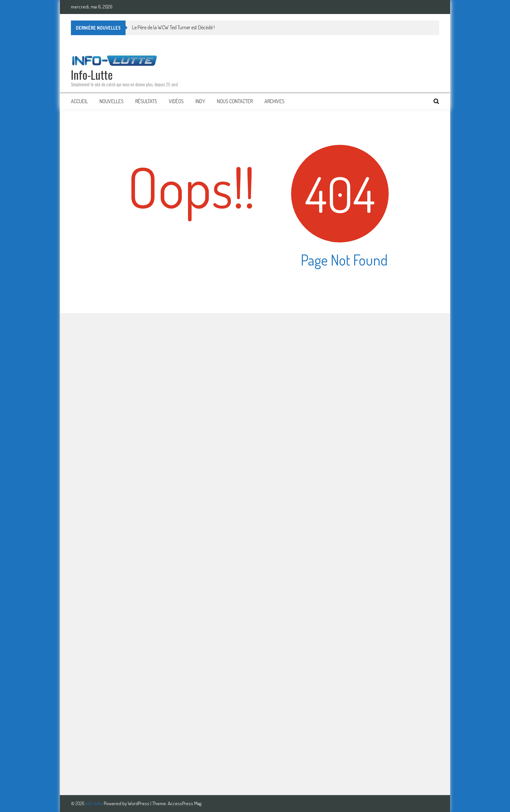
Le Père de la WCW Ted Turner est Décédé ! (173, 27)
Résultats (146, 101)
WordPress (139, 803)
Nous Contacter (235, 101)
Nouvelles (112, 101)
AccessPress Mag (185, 803)
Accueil (79, 101)
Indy (200, 101)
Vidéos (176, 101)
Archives (275, 101)
